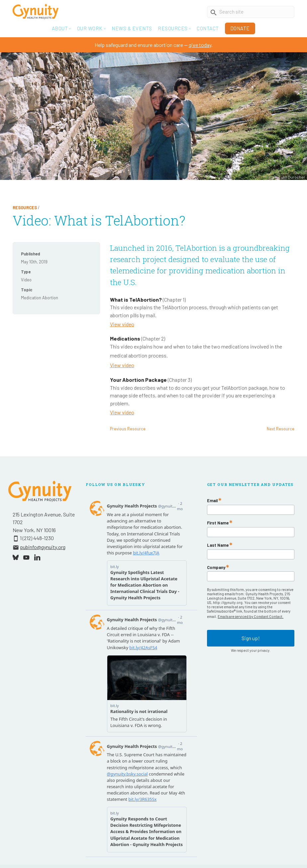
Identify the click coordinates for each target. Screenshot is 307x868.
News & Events (132, 28)
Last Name (218, 545)
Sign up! (251, 638)
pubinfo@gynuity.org (43, 547)
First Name (218, 523)
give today (200, 45)
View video (122, 324)
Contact (208, 28)
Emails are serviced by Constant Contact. (251, 616)
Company (216, 568)
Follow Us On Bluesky (115, 485)
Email (212, 501)
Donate (240, 28)
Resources (25, 208)
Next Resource (281, 429)
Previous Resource (128, 429)
